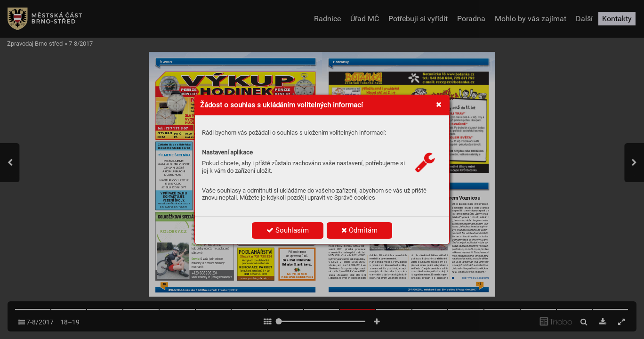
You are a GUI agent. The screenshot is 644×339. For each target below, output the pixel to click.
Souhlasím (288, 230)
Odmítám (359, 230)
